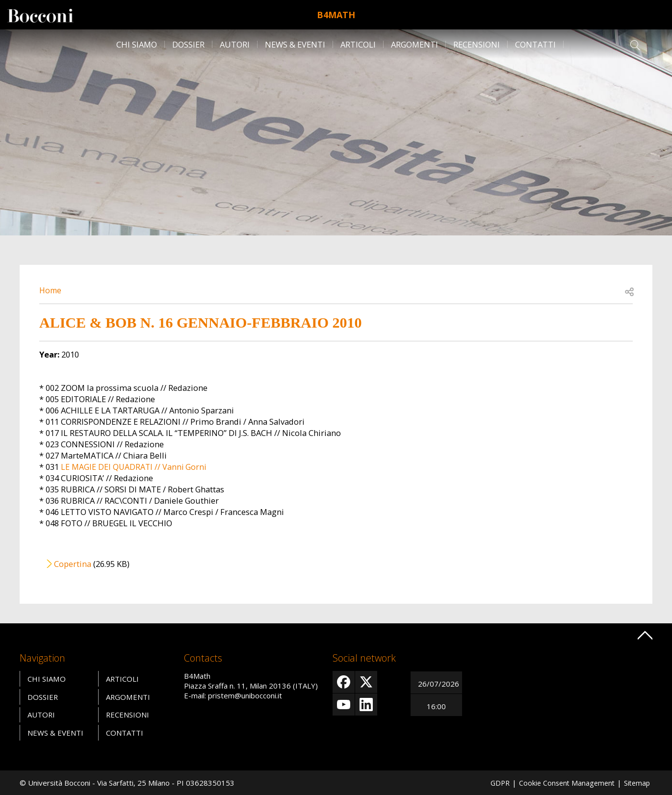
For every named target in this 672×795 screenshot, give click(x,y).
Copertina (73, 564)
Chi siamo (137, 44)
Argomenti (414, 44)
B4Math (336, 15)
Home (51, 290)
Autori (235, 44)
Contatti (535, 44)
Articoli (358, 44)
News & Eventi (295, 44)
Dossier (188, 44)
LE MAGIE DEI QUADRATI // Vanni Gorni (134, 467)
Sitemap (636, 783)
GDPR (494, 783)
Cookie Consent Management (564, 783)
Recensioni (477, 44)
